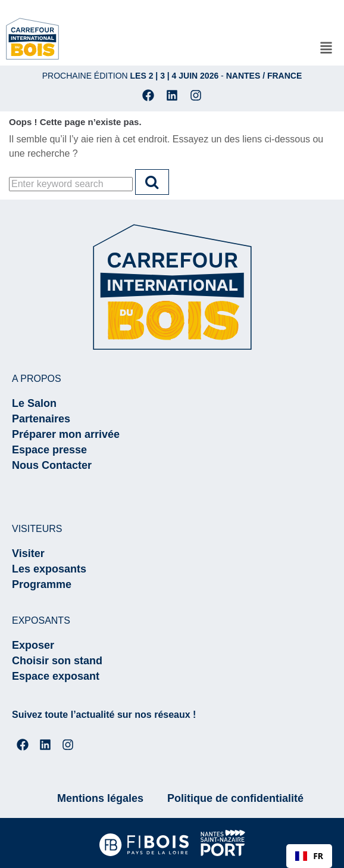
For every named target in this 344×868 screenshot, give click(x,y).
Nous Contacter (52, 465)
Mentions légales (100, 798)
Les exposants (49, 569)
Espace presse (49, 450)
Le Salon (34, 403)
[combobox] (309, 856)
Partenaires (41, 419)
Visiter (28, 553)
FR (309, 856)
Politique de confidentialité (235, 798)
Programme (42, 584)
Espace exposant (56, 676)
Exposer (33, 645)
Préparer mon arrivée (66, 434)
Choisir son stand (57, 661)
